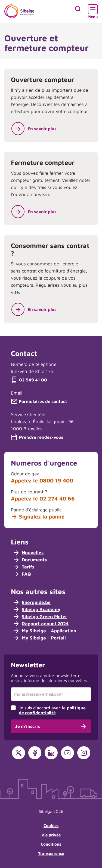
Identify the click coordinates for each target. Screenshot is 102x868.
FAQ (22, 574)
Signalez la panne (38, 517)
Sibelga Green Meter (40, 617)
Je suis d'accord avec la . (52, 710)
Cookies (51, 826)
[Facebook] (35, 753)
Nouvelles (28, 553)
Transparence (51, 853)
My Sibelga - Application (45, 631)
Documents (30, 560)
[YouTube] (67, 753)
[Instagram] (84, 753)
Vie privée (51, 835)
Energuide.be (32, 602)
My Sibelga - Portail (39, 638)
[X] (18, 753)
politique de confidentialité (52, 710)
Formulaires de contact (39, 401)
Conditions (51, 844)
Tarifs (24, 567)
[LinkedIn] (51, 753)
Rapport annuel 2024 (41, 624)
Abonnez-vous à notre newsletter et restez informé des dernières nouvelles (49, 678)
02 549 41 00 (29, 380)
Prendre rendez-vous (37, 437)
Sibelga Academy (37, 609)
